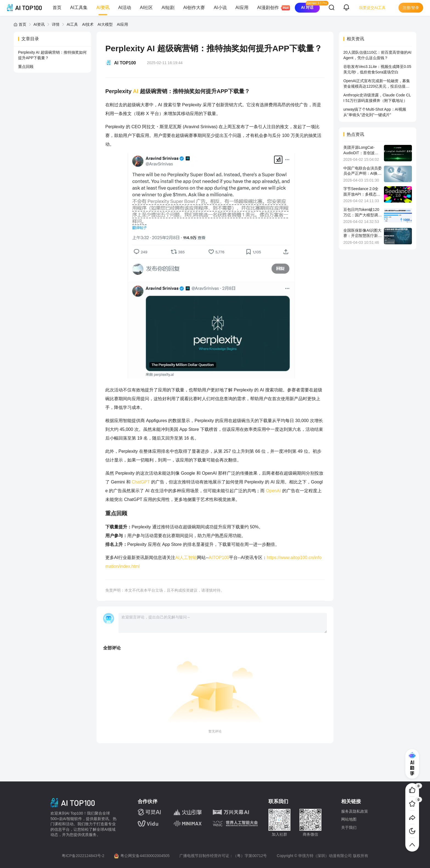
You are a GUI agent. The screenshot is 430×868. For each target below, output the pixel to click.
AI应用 (242, 8)
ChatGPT (141, 482)
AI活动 (125, 8)
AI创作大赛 (194, 8)
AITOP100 (219, 558)
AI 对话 (307, 7)
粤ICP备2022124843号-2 (83, 856)
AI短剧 (168, 8)
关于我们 (349, 827)
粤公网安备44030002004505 (145, 856)
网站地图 (349, 819)
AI (135, 91)
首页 (57, 8)
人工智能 (188, 558)
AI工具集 (79, 8)
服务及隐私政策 (355, 811)
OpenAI (274, 491)
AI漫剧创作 (270, 8)
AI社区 (146, 8)
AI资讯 (103, 8)
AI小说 (220, 8)
